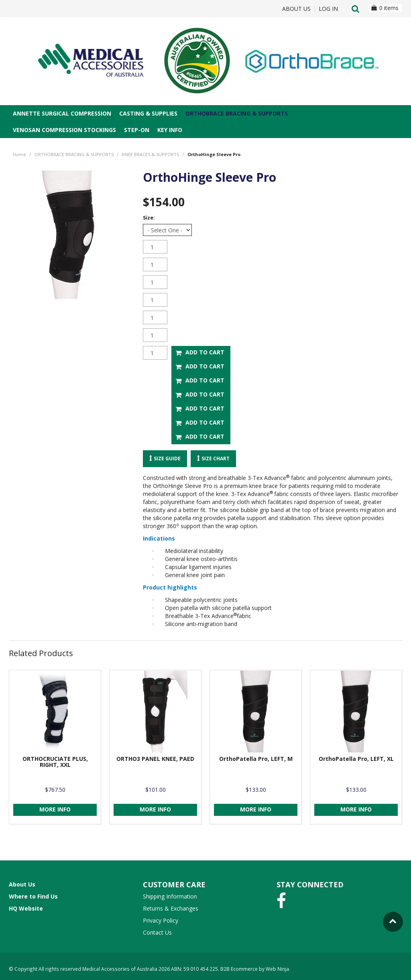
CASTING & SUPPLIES (148, 113)
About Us (296, 9)
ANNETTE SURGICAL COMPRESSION (62, 113)
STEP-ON (137, 130)
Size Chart (216, 458)
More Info (55, 808)
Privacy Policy (161, 920)
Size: (149, 218)
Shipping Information (170, 896)
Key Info (170, 130)
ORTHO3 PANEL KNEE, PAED (155, 758)
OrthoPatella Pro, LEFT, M (256, 758)
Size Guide (167, 458)
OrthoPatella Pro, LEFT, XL (356, 758)
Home (19, 154)
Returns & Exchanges (171, 908)
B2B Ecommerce (239, 968)
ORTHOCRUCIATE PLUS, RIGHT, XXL (55, 761)
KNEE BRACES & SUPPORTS (151, 154)
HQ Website (26, 908)
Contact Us (157, 932)
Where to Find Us (33, 896)
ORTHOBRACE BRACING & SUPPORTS (237, 113)
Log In (328, 9)
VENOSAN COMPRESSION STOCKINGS (64, 130)
